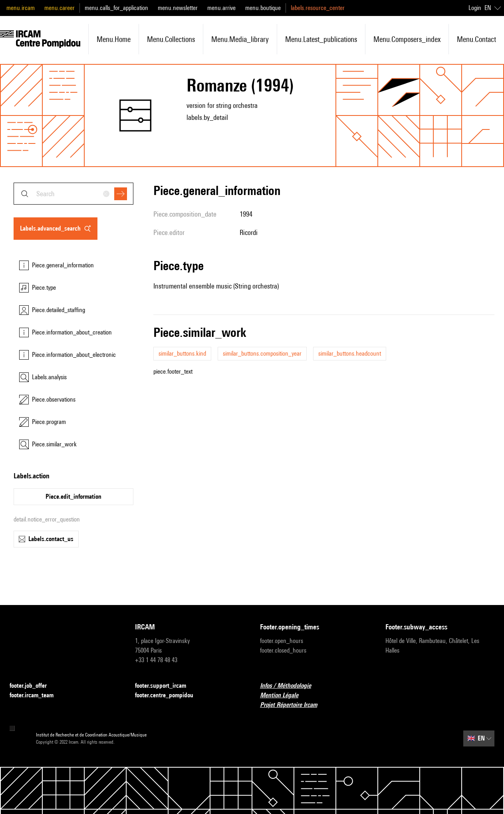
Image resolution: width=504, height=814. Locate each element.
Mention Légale (284, 696)
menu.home (114, 39)
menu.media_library (240, 39)
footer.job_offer (33, 686)
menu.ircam (21, 8)
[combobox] (73, 194)
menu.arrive (221, 8)
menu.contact (476, 39)
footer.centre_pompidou (169, 696)
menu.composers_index (407, 39)
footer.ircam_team (36, 696)
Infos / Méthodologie (290, 686)
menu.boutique (263, 8)
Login (475, 8)
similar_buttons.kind (182, 353)
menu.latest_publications (321, 39)
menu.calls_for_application (116, 8)
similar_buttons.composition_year (262, 353)
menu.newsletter (178, 8)
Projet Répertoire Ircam (293, 705)
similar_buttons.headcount (350, 353)
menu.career (60, 8)
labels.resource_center (318, 8)
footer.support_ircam (165, 686)
